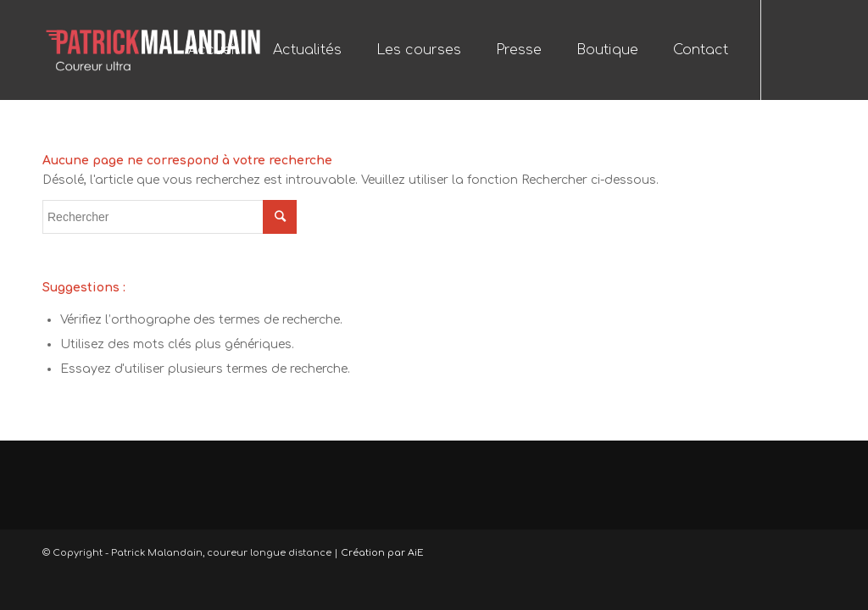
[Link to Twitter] (813, 49)
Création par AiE (382, 553)
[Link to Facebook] (787, 49)
